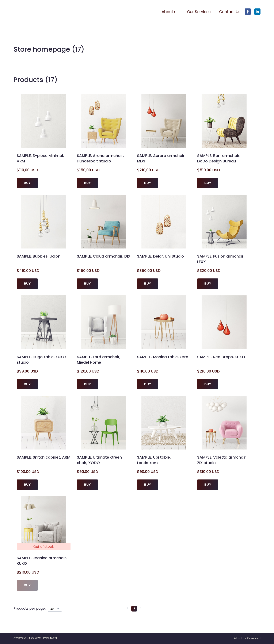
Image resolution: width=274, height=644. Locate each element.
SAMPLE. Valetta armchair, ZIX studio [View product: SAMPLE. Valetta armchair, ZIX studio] (222, 460)
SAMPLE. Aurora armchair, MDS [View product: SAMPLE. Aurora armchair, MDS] (161, 158)
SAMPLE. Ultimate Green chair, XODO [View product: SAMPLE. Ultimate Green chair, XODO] (99, 460)
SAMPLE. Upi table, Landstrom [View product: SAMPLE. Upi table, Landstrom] (154, 460)
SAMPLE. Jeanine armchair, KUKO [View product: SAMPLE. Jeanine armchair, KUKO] (42, 561)
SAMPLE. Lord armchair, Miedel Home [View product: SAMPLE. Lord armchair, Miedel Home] (99, 360)
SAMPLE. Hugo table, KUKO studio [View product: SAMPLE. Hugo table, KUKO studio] (41, 360)
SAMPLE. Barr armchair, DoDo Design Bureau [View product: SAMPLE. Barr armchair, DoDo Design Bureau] (219, 158)
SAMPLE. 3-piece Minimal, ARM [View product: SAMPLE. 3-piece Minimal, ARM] (40, 158)
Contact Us (230, 12)
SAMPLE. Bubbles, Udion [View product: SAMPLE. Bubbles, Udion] (39, 256)
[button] (248, 12)
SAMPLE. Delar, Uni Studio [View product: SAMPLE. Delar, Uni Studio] (160, 256)
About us (170, 12)
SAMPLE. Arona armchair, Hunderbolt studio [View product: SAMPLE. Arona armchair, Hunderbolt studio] (100, 158)
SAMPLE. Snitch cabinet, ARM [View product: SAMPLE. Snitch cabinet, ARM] (43, 457)
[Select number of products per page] (55, 609)
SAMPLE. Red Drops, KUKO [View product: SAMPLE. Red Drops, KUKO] (221, 357)
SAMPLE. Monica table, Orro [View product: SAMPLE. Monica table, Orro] (163, 357)
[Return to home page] (34, 12)
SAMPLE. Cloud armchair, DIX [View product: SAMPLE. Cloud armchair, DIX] (104, 256)
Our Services (199, 12)
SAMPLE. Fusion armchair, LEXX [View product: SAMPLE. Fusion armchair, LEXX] (221, 259)
